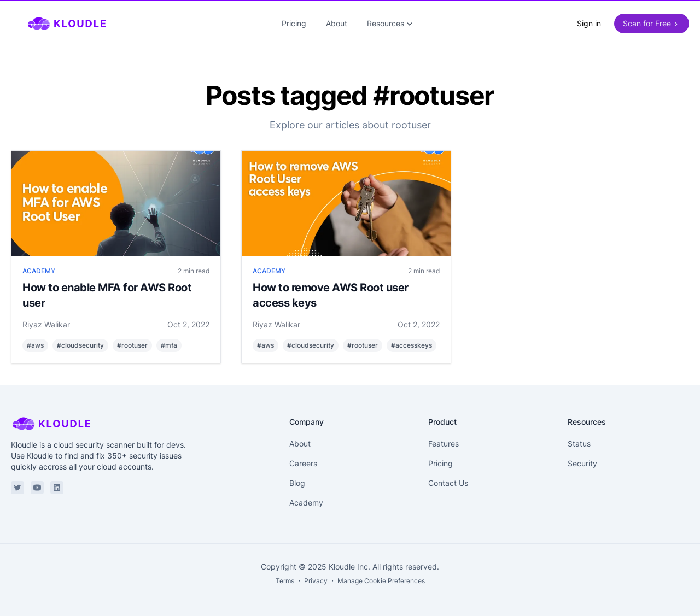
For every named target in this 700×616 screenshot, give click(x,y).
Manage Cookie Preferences (381, 581)
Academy (306, 503)
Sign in (589, 23)
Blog (297, 483)
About (337, 23)
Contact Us (448, 483)
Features (444, 444)
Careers (303, 463)
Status (579, 444)
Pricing (294, 23)
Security (582, 463)
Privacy (316, 581)
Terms (285, 581)
